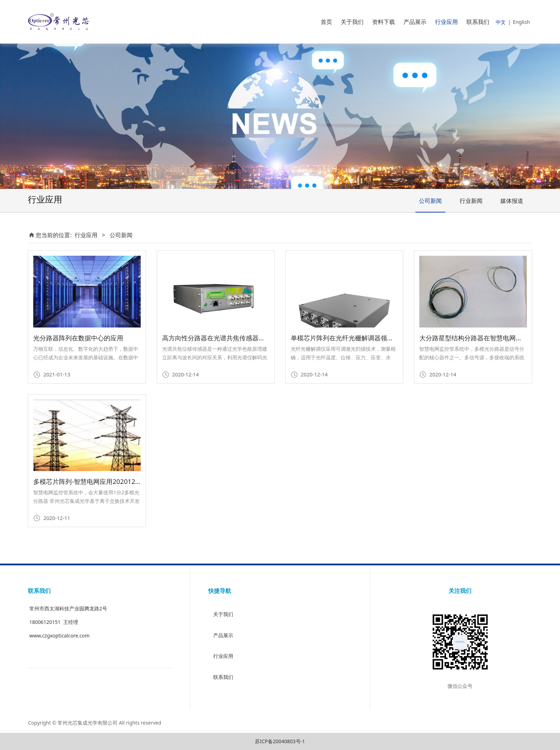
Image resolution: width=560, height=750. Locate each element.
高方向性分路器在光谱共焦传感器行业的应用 (226, 338)
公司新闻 (430, 201)
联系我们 (478, 22)
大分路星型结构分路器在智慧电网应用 (474, 338)
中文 (501, 22)
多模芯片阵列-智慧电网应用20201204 (88, 481)
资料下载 (384, 22)
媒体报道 (512, 201)
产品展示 (415, 22)
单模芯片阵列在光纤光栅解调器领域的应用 (352, 338)
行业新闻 (471, 201)
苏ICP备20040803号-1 (280, 741)
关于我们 (352, 22)
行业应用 (446, 22)
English (521, 22)
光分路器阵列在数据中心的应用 (78, 338)
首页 (326, 22)
